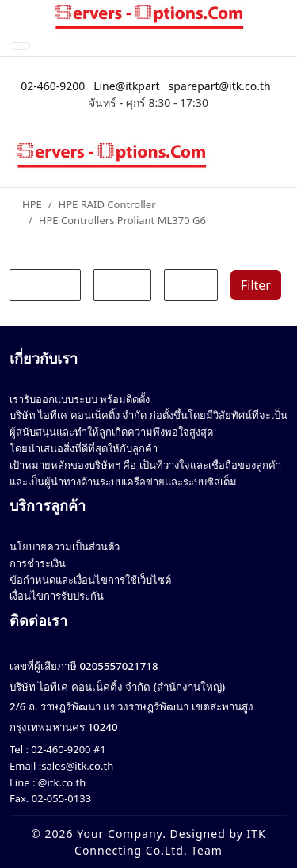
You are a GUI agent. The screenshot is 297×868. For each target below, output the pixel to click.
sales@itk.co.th (77, 766)
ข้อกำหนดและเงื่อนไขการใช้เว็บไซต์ (90, 580)
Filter (256, 285)
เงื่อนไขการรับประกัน (57, 596)
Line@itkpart (127, 86)
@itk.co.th (60, 782)
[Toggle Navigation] (20, 46)
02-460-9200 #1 (67, 749)
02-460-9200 (53, 86)
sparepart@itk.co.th (220, 86)
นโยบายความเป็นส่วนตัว (65, 546)
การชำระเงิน (38, 563)
